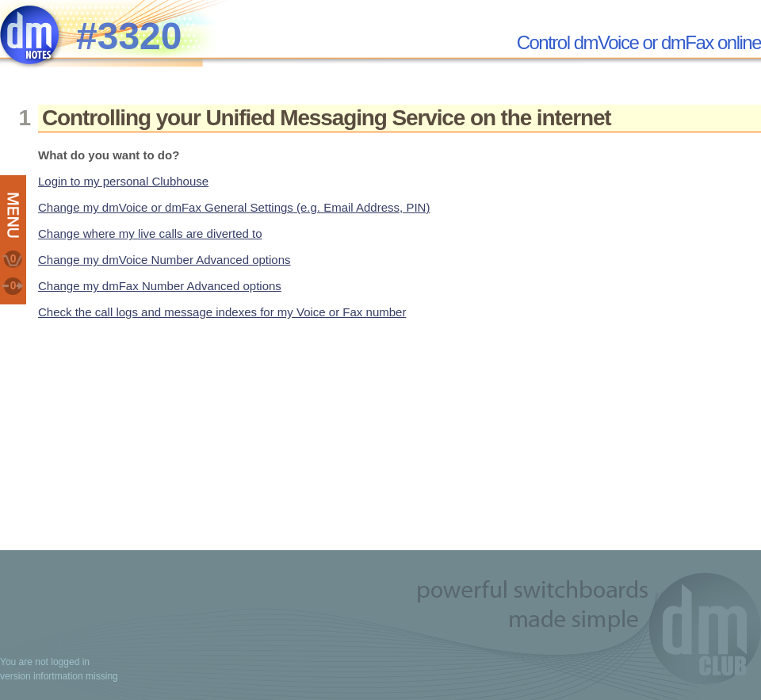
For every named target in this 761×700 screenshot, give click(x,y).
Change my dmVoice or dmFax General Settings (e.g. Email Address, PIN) (234, 207)
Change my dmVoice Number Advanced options (164, 260)
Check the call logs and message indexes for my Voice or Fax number (222, 312)
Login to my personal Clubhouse (123, 181)
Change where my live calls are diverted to (150, 233)
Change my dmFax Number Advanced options (160, 286)
